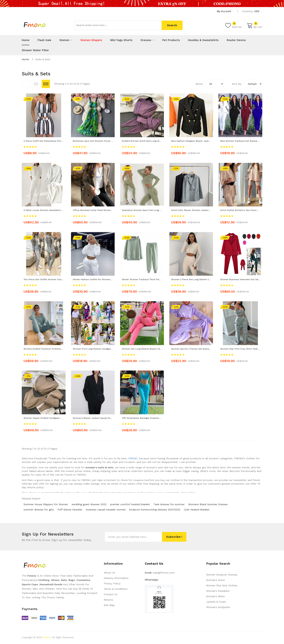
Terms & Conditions (116, 589)
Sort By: (237, 84)
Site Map (109, 605)
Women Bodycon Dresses (222, 575)
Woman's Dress (215, 580)
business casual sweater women (106, 510)
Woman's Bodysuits (218, 607)
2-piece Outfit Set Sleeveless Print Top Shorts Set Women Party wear (62, 141)
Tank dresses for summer (169, 504)
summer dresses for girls (39, 510)
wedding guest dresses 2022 (89, 504)
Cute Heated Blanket (197, 510)
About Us (109, 573)
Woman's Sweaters (218, 591)
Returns (108, 600)
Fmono (47, 637)
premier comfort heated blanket (130, 504)
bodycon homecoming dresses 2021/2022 (155, 510)
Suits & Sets (43, 59)
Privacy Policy (112, 583)
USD (258, 11)
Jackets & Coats (216, 602)
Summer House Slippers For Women (46, 504)
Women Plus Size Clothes (222, 585)
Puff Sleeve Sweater (70, 510)
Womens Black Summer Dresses (208, 504)
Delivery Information (116, 578)
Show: (199, 84)
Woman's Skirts (215, 596)
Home (25, 59)
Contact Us (111, 594)
